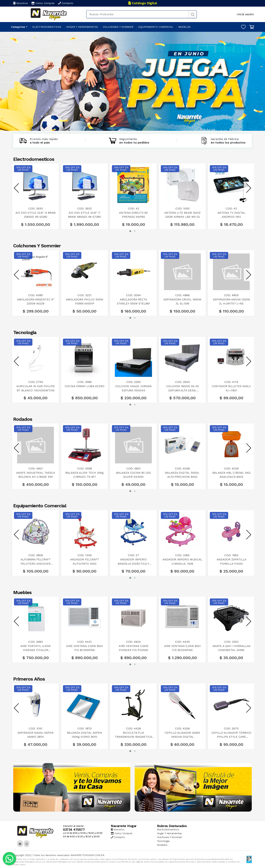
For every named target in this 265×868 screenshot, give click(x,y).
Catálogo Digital (143, 3)
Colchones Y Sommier (170, 837)
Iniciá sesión (245, 14)
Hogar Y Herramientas (169, 833)
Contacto (66, 3)
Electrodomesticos (168, 829)
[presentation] (17, 188)
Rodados (162, 845)
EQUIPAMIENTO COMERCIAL (156, 27)
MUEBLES (184, 27)
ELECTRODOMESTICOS (47, 27)
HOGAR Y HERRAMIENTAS (82, 27)
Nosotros (21, 3)
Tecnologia (163, 841)
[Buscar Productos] (137, 14)
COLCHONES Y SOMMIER (118, 27)
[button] (130, 231)
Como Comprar (43, 3)
